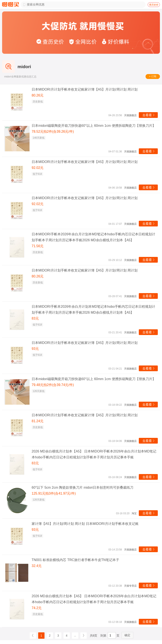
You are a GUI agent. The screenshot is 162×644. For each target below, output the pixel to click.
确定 (127, 635)
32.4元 (37, 566)
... (75, 636)
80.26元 (38, 95)
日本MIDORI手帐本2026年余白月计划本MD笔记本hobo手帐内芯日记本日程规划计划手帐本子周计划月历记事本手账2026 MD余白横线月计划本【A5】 (93, 237)
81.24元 (38, 421)
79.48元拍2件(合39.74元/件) (53, 385)
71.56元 (38, 246)
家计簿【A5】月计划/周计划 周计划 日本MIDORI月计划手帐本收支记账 (85, 524)
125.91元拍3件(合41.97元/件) (54, 493)
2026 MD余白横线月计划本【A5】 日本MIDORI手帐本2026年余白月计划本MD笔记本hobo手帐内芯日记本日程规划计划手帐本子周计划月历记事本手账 (94, 454)
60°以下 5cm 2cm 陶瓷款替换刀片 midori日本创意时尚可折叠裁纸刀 (82, 487)
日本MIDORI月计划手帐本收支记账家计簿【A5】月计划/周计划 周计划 (85, 89)
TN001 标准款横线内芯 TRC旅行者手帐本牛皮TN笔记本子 (75, 560)
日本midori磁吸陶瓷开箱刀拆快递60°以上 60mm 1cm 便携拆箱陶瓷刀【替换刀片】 (94, 126)
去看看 (149, 115)
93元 (35, 349)
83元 (35, 318)
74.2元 (37, 608)
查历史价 (154, 5)
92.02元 (38, 168)
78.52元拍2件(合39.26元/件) (53, 132)
